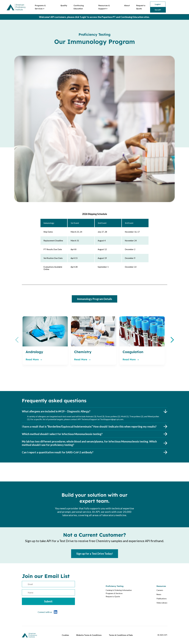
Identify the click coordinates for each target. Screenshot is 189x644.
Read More (34, 359)
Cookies (65, 635)
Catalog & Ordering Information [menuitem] (119, 590)
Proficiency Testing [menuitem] (115, 586)
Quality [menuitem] (64, 5)
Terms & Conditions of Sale (121, 635)
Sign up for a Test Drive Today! (95, 554)
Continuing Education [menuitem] (79, 7)
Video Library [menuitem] (162, 603)
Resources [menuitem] (161, 586)
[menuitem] (158, 4)
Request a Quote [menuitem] (141, 7)
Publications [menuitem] (162, 599)
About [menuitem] (127, 5)
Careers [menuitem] (160, 590)
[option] (45, 341)
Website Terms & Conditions (89, 635)
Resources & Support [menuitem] (104, 7)
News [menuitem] (159, 594)
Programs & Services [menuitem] (40, 7)
